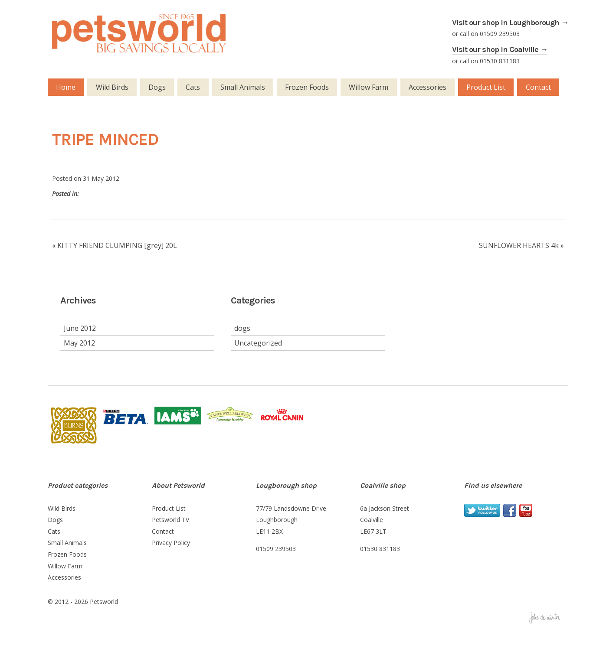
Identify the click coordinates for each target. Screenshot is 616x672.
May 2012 (79, 343)
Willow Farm (369, 87)
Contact (538, 87)
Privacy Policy (171, 543)
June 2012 (80, 328)
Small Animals (243, 87)
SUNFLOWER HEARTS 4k (519, 245)
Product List (486, 87)
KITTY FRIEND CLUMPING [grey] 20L (117, 245)
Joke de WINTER (549, 619)
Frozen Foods (307, 87)
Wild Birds (112, 87)
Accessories (428, 87)
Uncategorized (258, 343)
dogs (242, 328)
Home (66, 87)
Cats (193, 87)
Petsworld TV (170, 520)
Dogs (157, 87)
